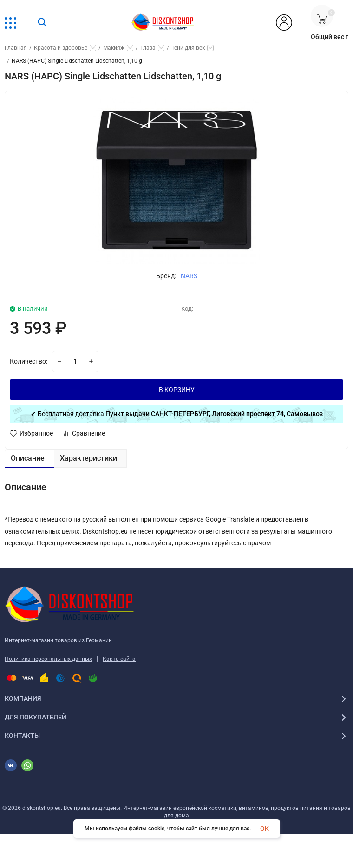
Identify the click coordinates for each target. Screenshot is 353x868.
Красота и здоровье (61, 48)
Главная (16, 48)
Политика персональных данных (48, 659)
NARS (189, 276)
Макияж (114, 48)
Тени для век (188, 48)
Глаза (148, 48)
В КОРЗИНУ (177, 390)
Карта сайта (119, 659)
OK (265, 829)
